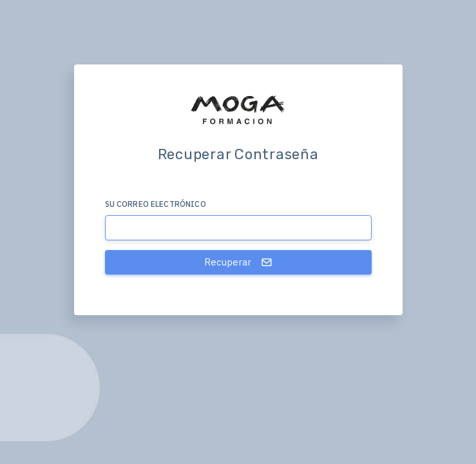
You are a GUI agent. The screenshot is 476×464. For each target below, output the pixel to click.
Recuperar (238, 262)
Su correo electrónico (156, 204)
